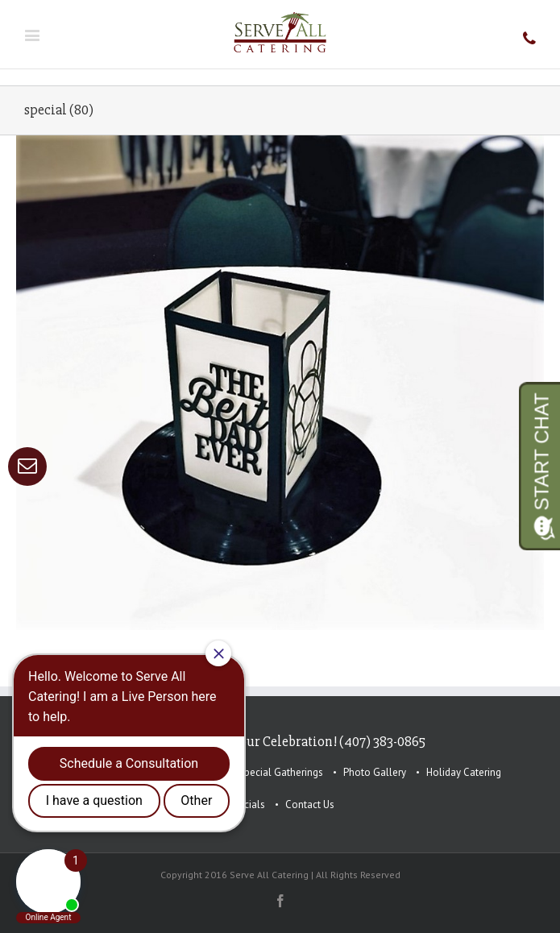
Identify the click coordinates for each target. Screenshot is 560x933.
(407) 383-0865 (382, 741)
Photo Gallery (375, 772)
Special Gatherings (281, 772)
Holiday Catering (464, 772)
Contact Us (310, 804)
